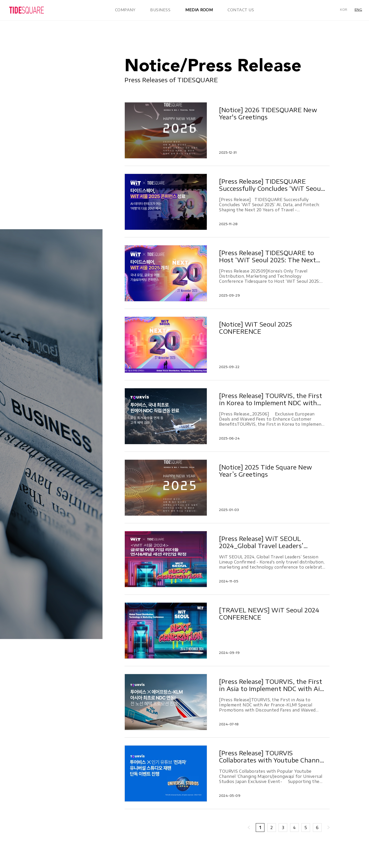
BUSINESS (160, 10)
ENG (358, 9)
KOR (344, 9)
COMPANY (125, 10)
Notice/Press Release (42, 41)
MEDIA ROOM (199, 10)
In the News (34, 50)
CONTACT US (241, 10)
